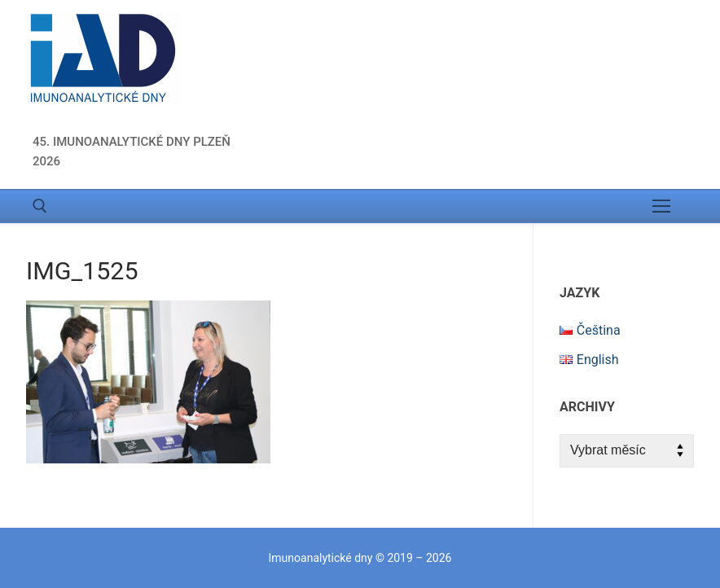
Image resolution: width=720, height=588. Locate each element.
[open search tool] (40, 206)
